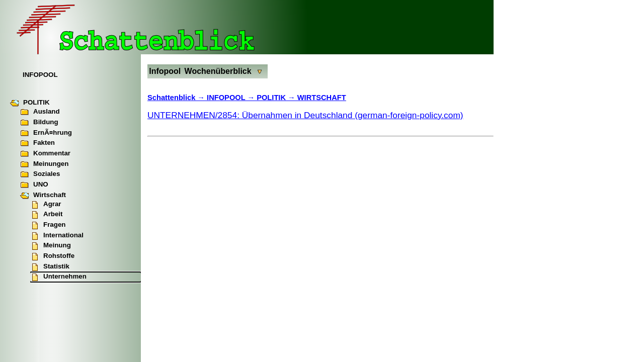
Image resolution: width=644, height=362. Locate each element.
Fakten (37, 143)
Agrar (46, 205)
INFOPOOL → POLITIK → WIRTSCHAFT (276, 98)
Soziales (40, 174)
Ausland (40, 112)
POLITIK (30, 103)
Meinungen (44, 164)
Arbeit (47, 215)
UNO (34, 185)
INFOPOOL (40, 75)
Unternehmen (58, 277)
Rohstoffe (52, 256)
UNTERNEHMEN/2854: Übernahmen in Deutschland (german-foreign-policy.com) (305, 115)
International (57, 236)
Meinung (51, 246)
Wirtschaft (43, 196)
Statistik (50, 267)
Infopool (165, 71)
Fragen (48, 225)
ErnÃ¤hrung (46, 133)
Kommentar (45, 154)
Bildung (39, 123)
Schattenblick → (177, 98)
